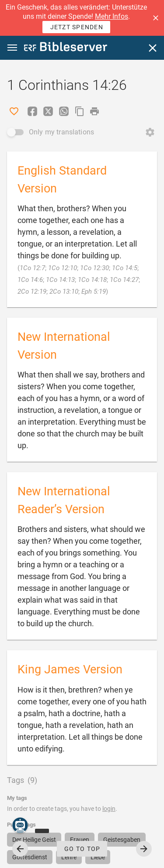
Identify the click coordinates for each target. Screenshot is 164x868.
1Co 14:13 (60, 280)
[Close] (153, 48)
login (109, 809)
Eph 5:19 (94, 292)
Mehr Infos (112, 16)
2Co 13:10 (64, 292)
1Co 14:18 (92, 280)
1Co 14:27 (124, 280)
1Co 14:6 (30, 280)
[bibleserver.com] (66, 48)
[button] (156, 18)
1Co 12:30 (94, 268)
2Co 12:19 (32, 292)
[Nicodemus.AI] (20, 825)
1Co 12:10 (63, 268)
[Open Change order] (150, 132)
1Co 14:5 (125, 268)
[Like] (14, 111)
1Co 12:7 (32, 268)
